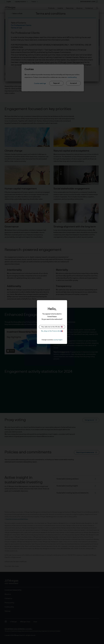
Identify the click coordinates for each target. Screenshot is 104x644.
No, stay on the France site (52, 331)
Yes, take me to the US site (52, 327)
